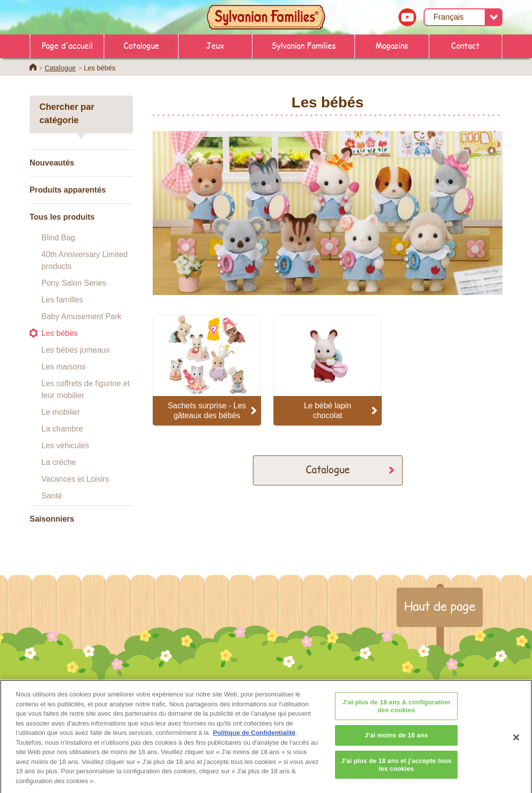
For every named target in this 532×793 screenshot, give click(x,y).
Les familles (62, 300)
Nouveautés (52, 163)
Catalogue (141, 45)
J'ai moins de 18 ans (396, 741)
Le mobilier (61, 412)
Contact (465, 45)
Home (33, 67)
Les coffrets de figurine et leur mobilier (85, 389)
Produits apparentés (68, 190)
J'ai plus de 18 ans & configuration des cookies (396, 712)
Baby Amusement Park (82, 316)
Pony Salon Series (74, 283)
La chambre (62, 429)
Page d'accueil (67, 45)
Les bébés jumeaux (76, 350)
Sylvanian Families (304, 45)
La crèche (59, 462)
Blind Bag (58, 238)
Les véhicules (65, 446)
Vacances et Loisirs (75, 479)
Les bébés (60, 333)
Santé (52, 496)
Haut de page (440, 606)
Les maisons (64, 367)
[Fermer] (516, 743)
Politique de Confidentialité (254, 739)
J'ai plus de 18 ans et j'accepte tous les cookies (397, 770)
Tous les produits (62, 217)
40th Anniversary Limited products (84, 260)
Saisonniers (52, 519)
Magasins (392, 45)
